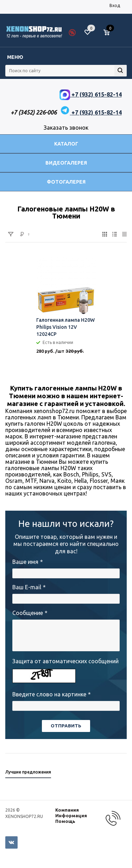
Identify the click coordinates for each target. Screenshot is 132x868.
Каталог (66, 144)
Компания (67, 810)
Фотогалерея (66, 182)
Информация (71, 815)
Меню (15, 57)
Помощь (65, 821)
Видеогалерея (66, 163)
